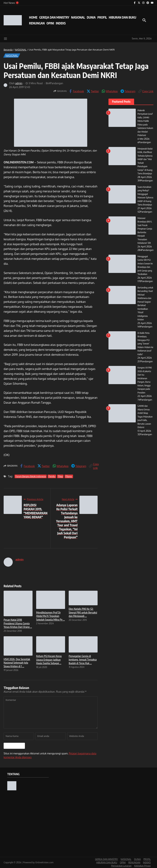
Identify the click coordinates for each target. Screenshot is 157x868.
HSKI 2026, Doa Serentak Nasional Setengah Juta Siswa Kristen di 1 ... (17, 663)
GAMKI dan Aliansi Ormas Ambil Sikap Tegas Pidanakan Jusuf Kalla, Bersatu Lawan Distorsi (145, 420)
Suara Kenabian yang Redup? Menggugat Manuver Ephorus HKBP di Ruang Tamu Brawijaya (145, 198)
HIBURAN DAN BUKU (123, 17)
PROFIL (102, 17)
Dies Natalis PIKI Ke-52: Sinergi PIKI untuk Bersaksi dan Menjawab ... (83, 612)
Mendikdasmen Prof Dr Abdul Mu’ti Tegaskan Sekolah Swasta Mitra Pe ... (51, 616)
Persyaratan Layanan (121, 866)
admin (19, 83)
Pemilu (52, 476)
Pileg (60, 476)
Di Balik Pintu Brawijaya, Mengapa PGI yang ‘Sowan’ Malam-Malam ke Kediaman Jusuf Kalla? (144, 347)
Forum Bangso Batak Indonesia (31, 476)
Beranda (8, 50)
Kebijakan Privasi (142, 866)
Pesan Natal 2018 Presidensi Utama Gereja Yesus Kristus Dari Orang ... (18, 623)
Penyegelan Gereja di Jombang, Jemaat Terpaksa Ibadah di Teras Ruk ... (83, 660)
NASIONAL (78, 17)
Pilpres (69, 476)
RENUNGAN (37, 23)
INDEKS (61, 23)
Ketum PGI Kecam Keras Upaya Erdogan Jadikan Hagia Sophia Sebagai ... (49, 660)
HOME (33, 17)
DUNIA (91, 17)
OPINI (50, 23)
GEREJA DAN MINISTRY (54, 17)
